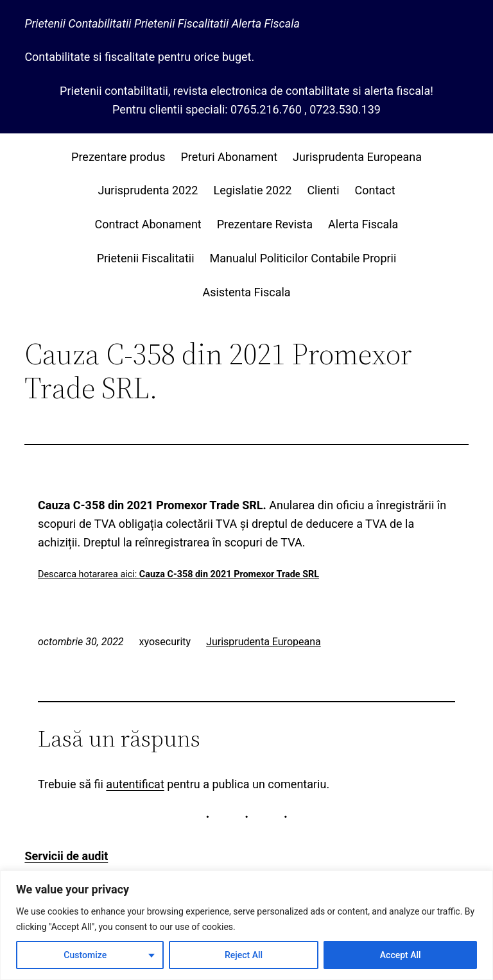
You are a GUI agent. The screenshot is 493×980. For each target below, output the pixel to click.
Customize (85, 955)
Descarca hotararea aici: (178, 574)
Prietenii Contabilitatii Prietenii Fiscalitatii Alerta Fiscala (162, 23)
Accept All (401, 955)
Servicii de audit (66, 856)
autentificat (135, 784)
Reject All (244, 955)
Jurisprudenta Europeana (264, 642)
